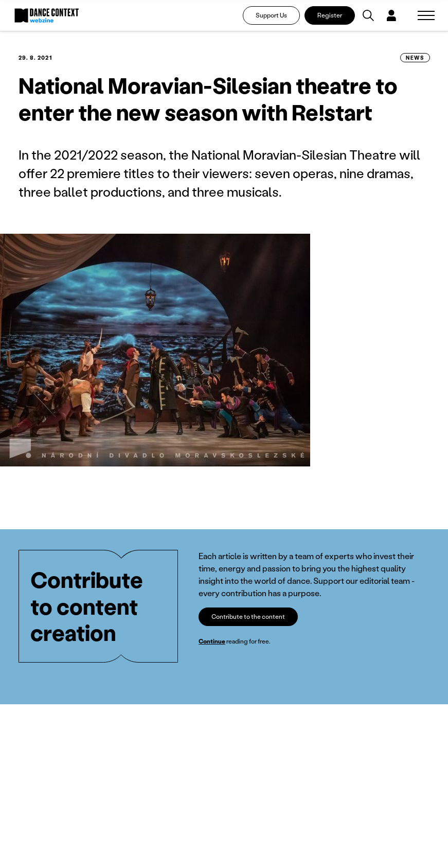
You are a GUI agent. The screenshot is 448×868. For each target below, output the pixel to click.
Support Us (271, 15)
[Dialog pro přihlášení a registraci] (391, 15)
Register (330, 15)
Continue (212, 641)
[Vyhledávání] (368, 15)
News (415, 58)
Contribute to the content (248, 617)
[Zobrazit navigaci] (426, 15)
